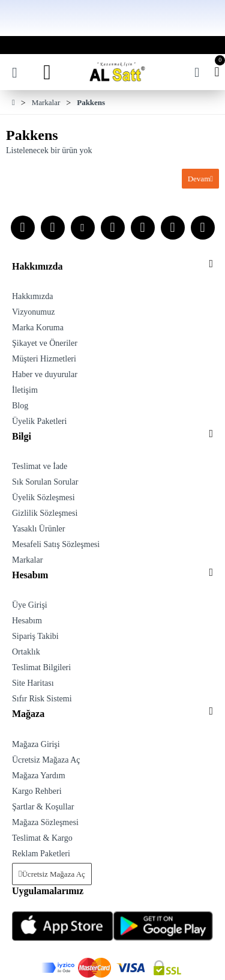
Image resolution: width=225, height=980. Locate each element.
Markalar (46, 102)
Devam (199, 179)
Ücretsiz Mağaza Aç (53, 874)
